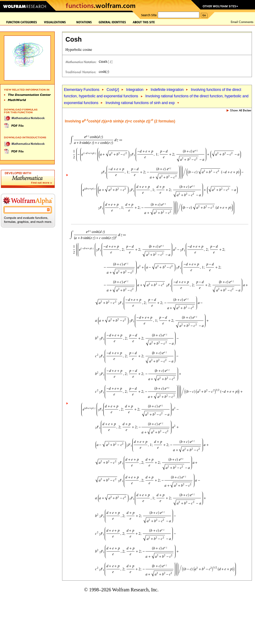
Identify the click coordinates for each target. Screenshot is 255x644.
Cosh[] (113, 90)
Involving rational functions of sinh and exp (140, 103)
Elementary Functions (82, 90)
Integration (135, 90)
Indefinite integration (167, 90)
